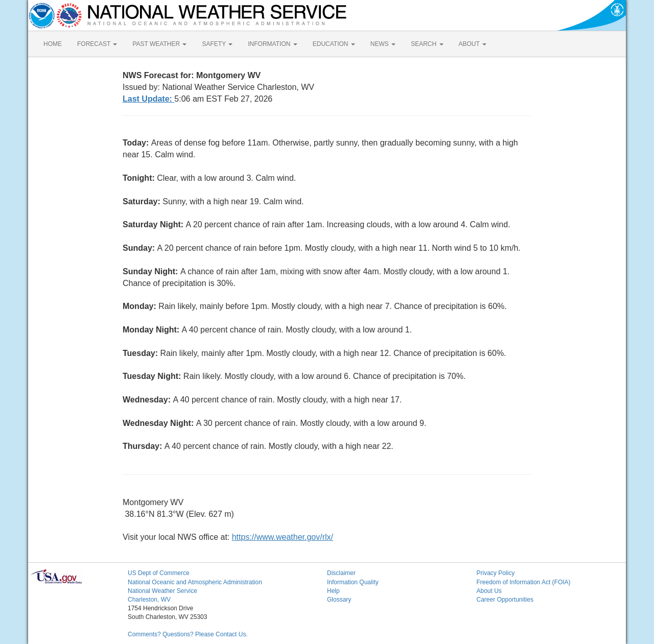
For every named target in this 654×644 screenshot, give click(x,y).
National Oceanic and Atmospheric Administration (195, 582)
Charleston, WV (149, 600)
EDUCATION (334, 44)
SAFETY (217, 44)
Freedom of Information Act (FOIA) (524, 582)
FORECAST (97, 44)
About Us (489, 591)
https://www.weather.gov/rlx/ (283, 537)
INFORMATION (272, 44)
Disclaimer (341, 573)
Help (333, 591)
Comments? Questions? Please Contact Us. (188, 634)
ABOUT (473, 44)
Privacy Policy (496, 573)
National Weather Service (162, 591)
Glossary (339, 600)
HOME (53, 44)
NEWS (383, 44)
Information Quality (353, 582)
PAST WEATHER (159, 44)
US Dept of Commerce (159, 573)
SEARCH (427, 44)
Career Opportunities (505, 600)
